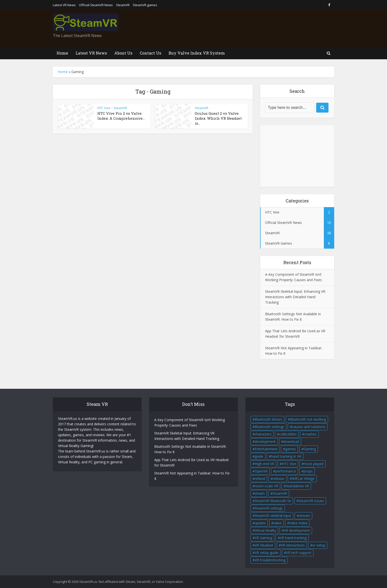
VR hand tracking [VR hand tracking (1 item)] (293, 538)
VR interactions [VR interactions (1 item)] (293, 545)
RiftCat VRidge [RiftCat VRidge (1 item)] (303, 479)
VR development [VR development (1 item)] (297, 530)
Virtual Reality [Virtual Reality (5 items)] (265, 530)
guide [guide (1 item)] (259, 456)
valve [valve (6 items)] (278, 523)
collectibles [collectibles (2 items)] (288, 434)
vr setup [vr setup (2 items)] (319, 545)
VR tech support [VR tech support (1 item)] (299, 553)
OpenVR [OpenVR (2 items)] (261, 471)
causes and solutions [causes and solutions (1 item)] (309, 427)
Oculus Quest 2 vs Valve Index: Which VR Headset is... (218, 118)
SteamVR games (145, 5)
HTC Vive (104, 108)
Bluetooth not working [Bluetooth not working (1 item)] (308, 419)
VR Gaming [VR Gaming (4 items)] (263, 538)
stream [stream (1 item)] (305, 516)
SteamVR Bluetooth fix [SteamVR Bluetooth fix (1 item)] (273, 501)
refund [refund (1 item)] (260, 479)
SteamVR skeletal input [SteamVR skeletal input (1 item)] (273, 516)
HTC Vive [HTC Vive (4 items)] (289, 464)
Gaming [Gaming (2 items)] (310, 449)
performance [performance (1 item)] (286, 471)
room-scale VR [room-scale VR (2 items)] (266, 486)
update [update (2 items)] (260, 523)
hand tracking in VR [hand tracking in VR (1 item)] (286, 456)
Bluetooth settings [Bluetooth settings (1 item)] (270, 427)
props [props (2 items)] (308, 471)
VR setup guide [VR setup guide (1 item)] (267, 553)
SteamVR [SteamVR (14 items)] (280, 493)
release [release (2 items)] (279, 479)
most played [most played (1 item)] (314, 464)
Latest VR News (64, 5)
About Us (123, 53)
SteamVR (123, 5)
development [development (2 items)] (265, 441)
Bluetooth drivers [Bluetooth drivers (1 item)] (269, 419)
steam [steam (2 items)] (260, 493)
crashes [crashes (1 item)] (310, 434)
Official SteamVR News (96, 5)
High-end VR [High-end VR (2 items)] (264, 464)
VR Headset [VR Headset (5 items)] (264, 545)
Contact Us (150, 53)
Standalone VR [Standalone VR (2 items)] (297, 486)
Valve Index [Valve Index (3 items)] (298, 523)
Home (62, 53)
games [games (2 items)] (290, 449)
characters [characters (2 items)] (263, 434)
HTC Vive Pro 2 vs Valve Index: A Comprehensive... (121, 116)
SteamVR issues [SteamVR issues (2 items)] (311, 501)
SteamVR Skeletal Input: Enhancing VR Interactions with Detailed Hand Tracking (295, 297)
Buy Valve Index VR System (197, 53)
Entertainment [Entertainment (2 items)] (266, 449)
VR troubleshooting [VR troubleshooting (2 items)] (270, 560)
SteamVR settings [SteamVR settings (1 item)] (269, 508)
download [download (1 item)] (291, 441)
